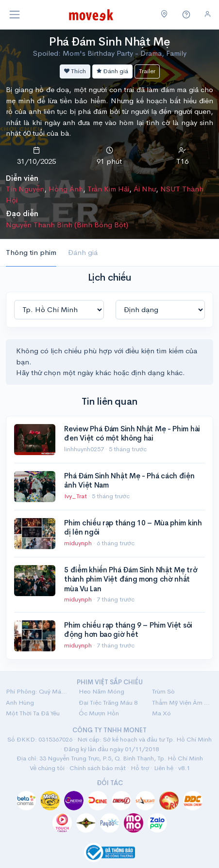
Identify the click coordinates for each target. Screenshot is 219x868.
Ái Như (145, 189)
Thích (75, 71)
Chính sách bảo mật (98, 768)
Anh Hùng (20, 702)
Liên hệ (164, 768)
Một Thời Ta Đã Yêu (33, 713)
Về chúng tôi (47, 768)
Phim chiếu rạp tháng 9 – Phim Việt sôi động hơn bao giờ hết (128, 630)
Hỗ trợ (140, 768)
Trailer (147, 71)
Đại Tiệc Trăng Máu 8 (108, 702)
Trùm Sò (163, 691)
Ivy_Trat (76, 496)
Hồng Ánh (66, 189)
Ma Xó (161, 713)
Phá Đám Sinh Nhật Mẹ (109, 42)
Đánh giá (112, 71)
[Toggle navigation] (15, 15)
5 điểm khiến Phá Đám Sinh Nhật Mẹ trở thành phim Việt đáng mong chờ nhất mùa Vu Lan (131, 579)
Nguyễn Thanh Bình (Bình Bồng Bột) (67, 225)
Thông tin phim (31, 252)
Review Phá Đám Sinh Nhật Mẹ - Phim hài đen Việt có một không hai (132, 434)
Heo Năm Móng (101, 691)
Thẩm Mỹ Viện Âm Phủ (183, 702)
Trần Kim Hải (108, 189)
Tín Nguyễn (25, 189)
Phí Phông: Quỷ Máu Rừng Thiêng (36, 691)
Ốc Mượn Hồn (99, 713)
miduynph (79, 543)
